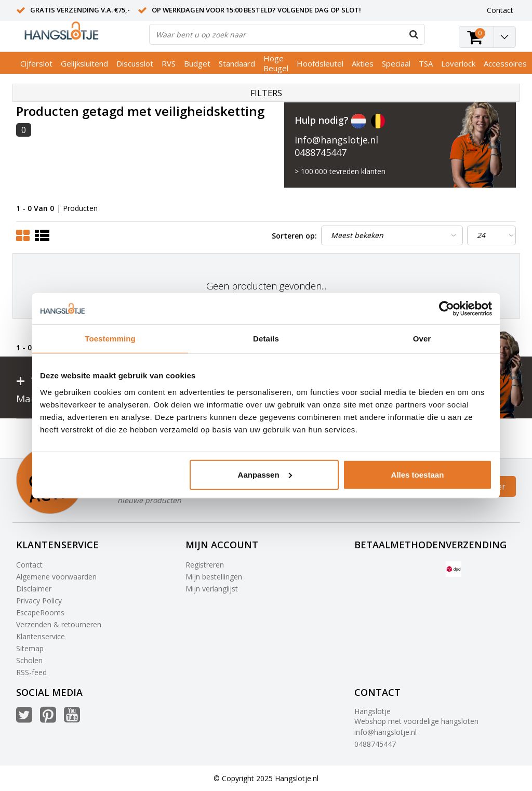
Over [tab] (422, 339)
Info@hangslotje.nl (336, 140)
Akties (363, 63)
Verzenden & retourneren (59, 624)
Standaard (237, 63)
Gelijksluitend (84, 63)
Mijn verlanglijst (212, 589)
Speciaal (396, 63)
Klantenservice (41, 636)
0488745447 (321, 152)
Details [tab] (266, 339)
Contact (29, 565)
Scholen (29, 660)
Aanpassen (265, 474)
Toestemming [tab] (110, 339)
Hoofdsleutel (320, 63)
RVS (169, 63)
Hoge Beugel (276, 63)
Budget (197, 63)
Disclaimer (34, 589)
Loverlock (458, 63)
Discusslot (135, 63)
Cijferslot (36, 63)
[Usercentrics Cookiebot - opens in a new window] (447, 309)
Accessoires (505, 63)
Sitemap (30, 648)
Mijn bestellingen (214, 577)
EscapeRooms (40, 612)
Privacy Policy (39, 601)
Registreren (205, 565)
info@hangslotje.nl (385, 732)
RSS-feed (31, 672)
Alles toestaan (418, 474)
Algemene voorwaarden (56, 577)
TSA (426, 63)
